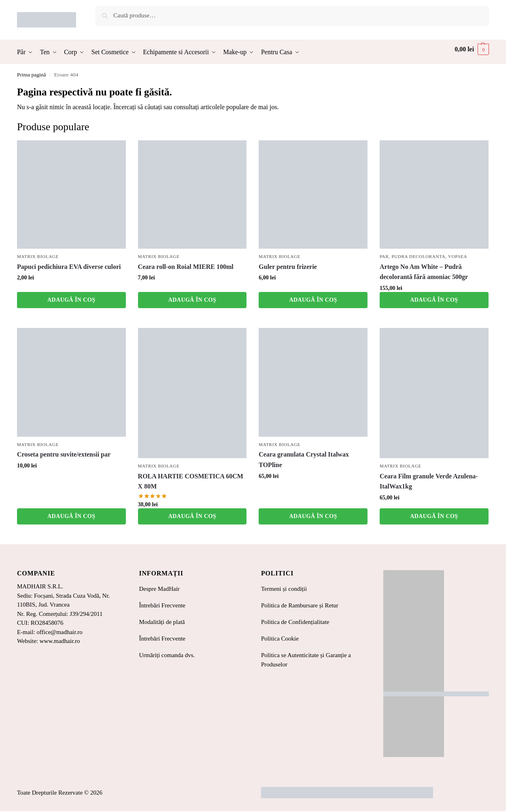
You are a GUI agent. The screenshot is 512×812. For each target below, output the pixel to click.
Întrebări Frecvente (162, 605)
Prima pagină (32, 75)
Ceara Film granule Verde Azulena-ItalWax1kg (429, 481)
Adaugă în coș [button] (71, 300)
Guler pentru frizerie (288, 267)
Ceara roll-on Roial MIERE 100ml (186, 267)
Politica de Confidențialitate (295, 622)
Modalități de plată (162, 622)
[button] (472, 49)
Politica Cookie (280, 639)
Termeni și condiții (284, 589)
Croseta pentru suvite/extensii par (64, 454)
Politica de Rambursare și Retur (300, 605)
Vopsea (458, 256)
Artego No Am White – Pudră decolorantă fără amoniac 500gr (424, 272)
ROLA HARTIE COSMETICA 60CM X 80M (191, 481)
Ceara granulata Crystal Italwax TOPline (304, 460)
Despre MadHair (159, 589)
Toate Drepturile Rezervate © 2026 (60, 793)
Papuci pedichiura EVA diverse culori (69, 267)
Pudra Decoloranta (418, 256)
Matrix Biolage (38, 256)
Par (384, 256)
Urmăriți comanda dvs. (167, 655)
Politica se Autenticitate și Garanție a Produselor (306, 660)
